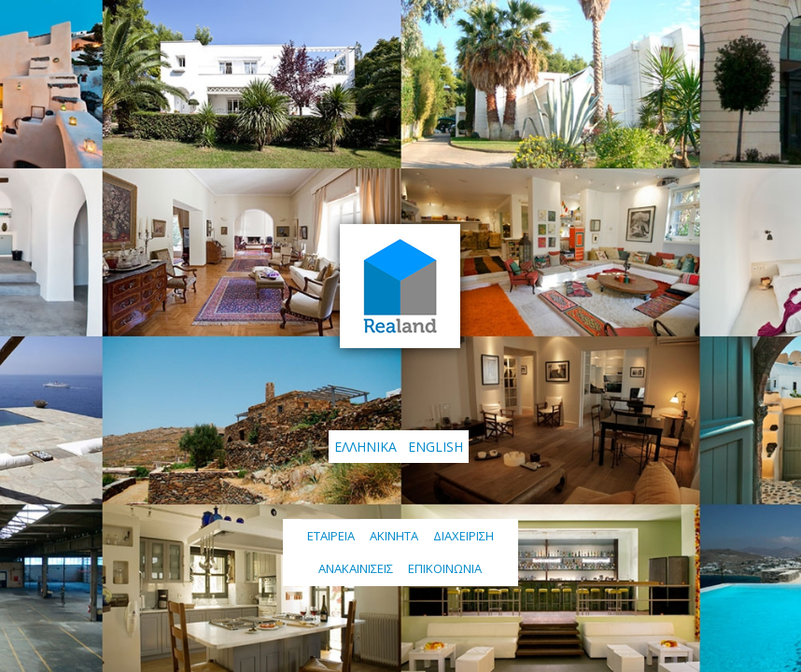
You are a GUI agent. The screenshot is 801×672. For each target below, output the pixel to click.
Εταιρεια (331, 536)
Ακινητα (394, 536)
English (436, 447)
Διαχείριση (464, 536)
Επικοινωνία (445, 568)
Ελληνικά (365, 447)
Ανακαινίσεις (356, 568)
